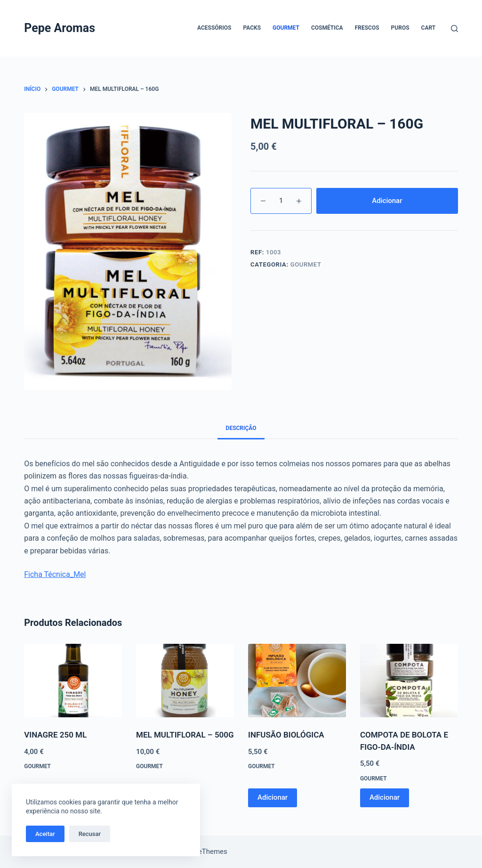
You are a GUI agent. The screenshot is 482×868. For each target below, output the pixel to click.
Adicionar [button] (273, 797)
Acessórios (214, 28)
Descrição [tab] (241, 428)
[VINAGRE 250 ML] (73, 681)
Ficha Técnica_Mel (55, 574)
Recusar (90, 834)
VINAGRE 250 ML (55, 735)
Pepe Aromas (60, 28)
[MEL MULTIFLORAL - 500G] (185, 681)
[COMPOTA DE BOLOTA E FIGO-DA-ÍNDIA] (409, 681)
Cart (429, 28)
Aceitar (45, 834)
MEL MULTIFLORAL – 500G (185, 735)
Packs (252, 28)
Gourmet (286, 28)
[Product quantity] (281, 201)
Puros (400, 28)
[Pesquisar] (454, 28)
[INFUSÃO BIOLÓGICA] (297, 681)
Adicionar (387, 201)
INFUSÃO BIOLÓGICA (286, 735)
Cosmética (327, 28)
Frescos (367, 28)
